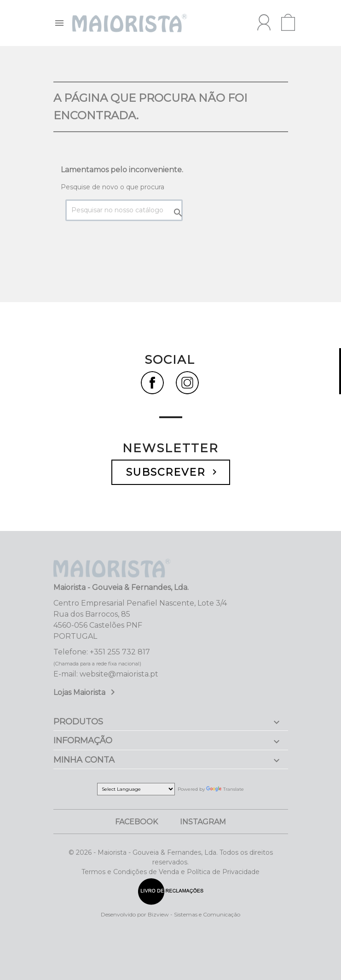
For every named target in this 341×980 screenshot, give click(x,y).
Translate (225, 789)
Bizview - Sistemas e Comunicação (194, 914)
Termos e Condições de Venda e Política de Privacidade (170, 872)
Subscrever (173, 472)
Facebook (136, 822)
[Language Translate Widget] (136, 789)
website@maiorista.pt (119, 674)
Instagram (203, 822)
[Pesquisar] (124, 210)
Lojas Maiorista (86, 692)
